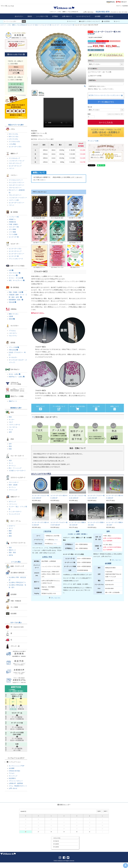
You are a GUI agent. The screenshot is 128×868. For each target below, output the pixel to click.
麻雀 (10, 536)
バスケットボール (14, 425)
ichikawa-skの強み (14, 771)
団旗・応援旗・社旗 (16, 292)
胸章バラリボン (14, 314)
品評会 (11, 555)
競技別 (30, 16)
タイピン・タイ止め (16, 278)
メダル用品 (12, 144)
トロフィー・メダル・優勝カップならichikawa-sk (13, 25)
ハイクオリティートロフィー (18, 198)
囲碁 (10, 531)
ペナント (12, 168)
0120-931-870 (103, 12)
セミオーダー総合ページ (35, 25)
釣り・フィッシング (15, 468)
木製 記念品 (13, 350)
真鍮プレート (13, 401)
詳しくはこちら (56, 598)
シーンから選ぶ (16, 562)
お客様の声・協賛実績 (16, 783)
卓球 (10, 432)
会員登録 (125, 6)
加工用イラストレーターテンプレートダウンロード (106, 95)
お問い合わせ (109, 16)
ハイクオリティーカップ (16, 161)
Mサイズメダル (14, 137)
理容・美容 (12, 553)
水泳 (10, 460)
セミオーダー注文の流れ (77, 408)
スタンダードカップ (15, 163)
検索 (24, 21)
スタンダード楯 (14, 227)
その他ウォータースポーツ (17, 471)
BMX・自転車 (13, 485)
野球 (10, 417)
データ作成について (59, 408)
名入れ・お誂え (14, 374)
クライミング (13, 490)
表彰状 (12, 319)
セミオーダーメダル (15, 147)
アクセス (12, 773)
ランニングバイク (14, 514)
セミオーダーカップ (15, 166)
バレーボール (13, 427)
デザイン (91, 61)
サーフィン (12, 466)
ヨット (11, 463)
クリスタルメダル (14, 141)
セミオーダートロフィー (16, 203)
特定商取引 (12, 778)
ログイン (119, 6)
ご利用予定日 (92, 80)
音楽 (10, 548)
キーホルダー (13, 357)
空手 (10, 444)
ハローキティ (13, 333)
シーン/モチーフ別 (42, 16)
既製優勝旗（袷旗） (16, 300)
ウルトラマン (13, 336)
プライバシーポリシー (16, 781)
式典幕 (11, 316)
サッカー (12, 419)
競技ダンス (12, 550)
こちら (56, 540)
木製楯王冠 (12, 222)
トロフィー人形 (14, 200)
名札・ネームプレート (17, 280)
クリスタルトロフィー (16, 180)
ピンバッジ (13, 275)
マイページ (71, 21)
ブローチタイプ (14, 273)
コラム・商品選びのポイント (18, 786)
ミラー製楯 (12, 232)
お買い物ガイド (67, 16)
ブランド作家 (14, 347)
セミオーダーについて (83, 16)
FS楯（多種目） (14, 224)
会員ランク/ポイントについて (89, 21)
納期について (115, 408)
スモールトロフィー (15, 188)
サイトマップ (13, 776)
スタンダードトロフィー (16, 185)
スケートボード (14, 482)
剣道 (10, 449)
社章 (11, 270)
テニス (11, 430)
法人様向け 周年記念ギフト (17, 582)
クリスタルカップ (14, 158)
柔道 (10, 446)
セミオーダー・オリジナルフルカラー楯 (63, 25)
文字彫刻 (55, 16)
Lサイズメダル (13, 139)
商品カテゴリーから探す (16, 125)
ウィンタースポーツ (15, 512)
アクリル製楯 (13, 234)
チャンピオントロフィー (16, 182)
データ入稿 (96, 408)
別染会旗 (12, 302)
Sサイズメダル (13, 134)
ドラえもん (12, 331)
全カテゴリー (19, 16)
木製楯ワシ (12, 219)
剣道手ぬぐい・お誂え (17, 377)
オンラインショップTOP (17, 766)
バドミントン (13, 504)
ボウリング (12, 502)
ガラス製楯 (12, 229)
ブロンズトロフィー (15, 195)
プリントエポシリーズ (16, 259)
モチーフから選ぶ (16, 623)
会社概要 (98, 16)
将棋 (10, 533)
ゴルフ (11, 422)
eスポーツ (12, 526)
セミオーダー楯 (47, 25)
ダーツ (11, 528)
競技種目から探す (16, 408)
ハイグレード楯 (14, 217)
